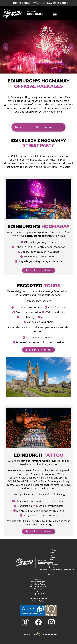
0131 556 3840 (22, 3)
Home (38, 579)
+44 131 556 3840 (58, 3)
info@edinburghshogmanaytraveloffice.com (57, 569)
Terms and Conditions (38, 598)
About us (38, 589)
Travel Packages (38, 582)
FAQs (38, 591)
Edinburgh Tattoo (38, 586)
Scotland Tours (38, 584)
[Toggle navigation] (55, 15)
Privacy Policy (38, 601)
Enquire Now (38, 594)
